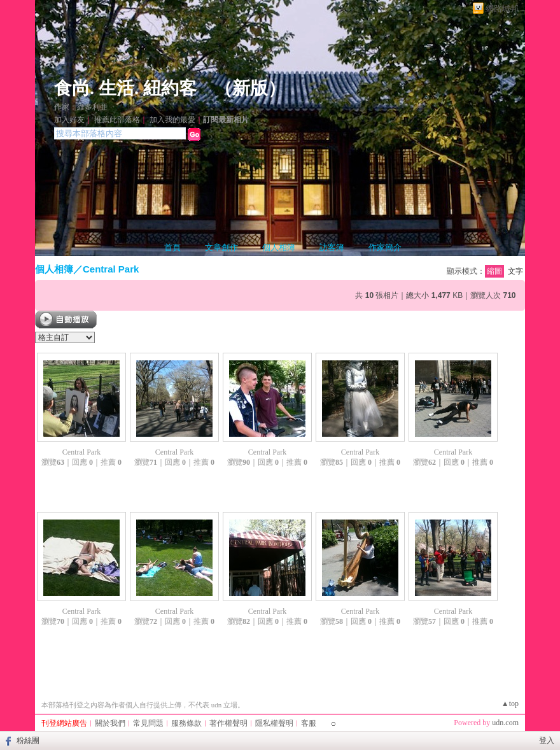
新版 (250, 88)
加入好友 (69, 120)
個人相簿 (279, 247)
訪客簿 (332, 247)
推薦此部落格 (117, 120)
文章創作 (221, 247)
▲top (510, 704)
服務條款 (186, 723)
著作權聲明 (228, 723)
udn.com (505, 723)
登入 (547, 740)
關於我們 (110, 723)
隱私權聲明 (274, 723)
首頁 (172, 247)
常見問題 (148, 723)
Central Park (111, 269)
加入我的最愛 (172, 120)
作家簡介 (385, 247)
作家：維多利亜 (81, 107)
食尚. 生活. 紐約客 (125, 88)
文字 (515, 271)
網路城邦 (502, 9)
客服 (309, 723)
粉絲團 (28, 740)
